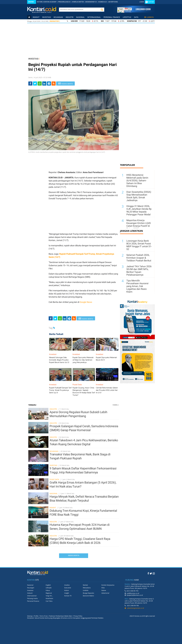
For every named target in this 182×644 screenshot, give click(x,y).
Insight (53, 508)
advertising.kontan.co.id (134, 608)
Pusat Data (54, 479)
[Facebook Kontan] (148, 573)
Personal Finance (112, 17)
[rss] (54, 83)
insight (36, 17)
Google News (86, 302)
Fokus (48, 590)
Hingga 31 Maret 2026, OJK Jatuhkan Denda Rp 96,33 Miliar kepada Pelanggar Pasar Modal (139, 210)
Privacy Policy (78, 616)
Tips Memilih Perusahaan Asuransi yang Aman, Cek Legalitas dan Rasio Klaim (137, 286)
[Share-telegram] (49, 83)
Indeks (116, 405)
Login (142, 2)
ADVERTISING (113, 2)
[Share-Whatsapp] (40, 83)
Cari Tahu (49, 601)
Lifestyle (127, 17)
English (48, 585)
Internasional (94, 17)
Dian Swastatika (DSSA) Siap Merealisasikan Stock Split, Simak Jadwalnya (139, 196)
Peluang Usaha (32, 598)
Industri (70, 17)
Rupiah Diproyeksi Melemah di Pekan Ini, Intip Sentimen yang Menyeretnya (83, 360)
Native (104, 590)
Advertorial (105, 593)
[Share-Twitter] (35, 83)
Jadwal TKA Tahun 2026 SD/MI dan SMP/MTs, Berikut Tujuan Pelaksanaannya (139, 271)
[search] (79, 9)
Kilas (103, 588)
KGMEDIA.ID (103, 2)
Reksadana (87, 588)
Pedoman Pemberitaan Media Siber (60, 616)
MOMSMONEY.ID (91, 2)
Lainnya (149, 17)
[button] (102, 10)
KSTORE (40, 2)
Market (85, 585)
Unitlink (86, 590)
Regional (49, 593)
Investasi (47, 17)
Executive (68, 588)
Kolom (67, 590)
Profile (36, 616)
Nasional (80, 17)
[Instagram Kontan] (154, 573)
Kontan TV (68, 596)
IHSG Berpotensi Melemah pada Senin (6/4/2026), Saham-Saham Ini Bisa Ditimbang (137, 180)
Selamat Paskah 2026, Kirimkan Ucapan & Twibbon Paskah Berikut (139, 258)
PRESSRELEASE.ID (64, 2)
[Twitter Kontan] (151, 573)
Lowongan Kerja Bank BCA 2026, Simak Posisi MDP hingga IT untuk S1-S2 (139, 245)
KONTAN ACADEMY (50, 2)
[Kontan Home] (29, 17)
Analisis (67, 585)
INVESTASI (33, 59)
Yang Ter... (49, 596)
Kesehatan (49, 598)
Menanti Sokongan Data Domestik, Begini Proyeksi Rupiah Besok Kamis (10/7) (59, 360)
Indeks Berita (74, 555)
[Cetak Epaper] (134, 12)
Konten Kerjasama (108, 585)
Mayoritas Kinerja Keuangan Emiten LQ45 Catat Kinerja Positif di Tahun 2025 (139, 224)
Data (136, 17)
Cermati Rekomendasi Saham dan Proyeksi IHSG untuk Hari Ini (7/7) (107, 390)
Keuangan (58, 17)
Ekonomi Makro (88, 596)
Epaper (31, 2)
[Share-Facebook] (30, 83)
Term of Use (44, 616)
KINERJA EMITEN (78, 2)
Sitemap (30, 616)
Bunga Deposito (88, 593)
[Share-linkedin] (44, 83)
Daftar (151, 2)
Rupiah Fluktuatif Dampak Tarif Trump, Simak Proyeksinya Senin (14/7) (60, 390)
